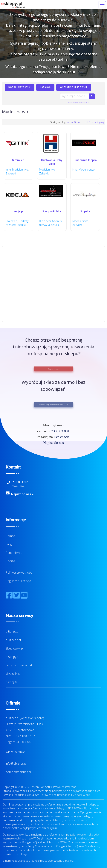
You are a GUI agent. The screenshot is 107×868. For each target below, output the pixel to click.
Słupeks (85, 211)
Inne (8, 170)
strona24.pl (13, 673)
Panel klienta (14, 553)
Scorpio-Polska (52, 211)
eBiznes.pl (12, 632)
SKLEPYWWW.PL (77, 808)
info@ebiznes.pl (16, 764)
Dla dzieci (12, 221)
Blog (9, 544)
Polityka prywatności (19, 572)
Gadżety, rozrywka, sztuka (17, 223)
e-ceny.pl (11, 682)
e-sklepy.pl (12, 657)
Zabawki (11, 173)
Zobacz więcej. (82, 795)
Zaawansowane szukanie (78, 103)
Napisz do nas (53, 443)
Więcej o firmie (15, 752)
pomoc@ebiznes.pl (18, 772)
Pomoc (10, 536)
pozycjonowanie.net (19, 665)
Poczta (10, 561)
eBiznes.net (13, 640)
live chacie (62, 437)
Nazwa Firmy (73, 122)
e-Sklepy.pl (61, 808)
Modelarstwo (20, 170)
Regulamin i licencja (18, 581)
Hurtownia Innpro (85, 160)
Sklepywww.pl (14, 648)
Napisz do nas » (22, 494)
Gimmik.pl (19, 160)
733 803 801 (60, 431)
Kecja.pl (19, 211)
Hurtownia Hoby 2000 (52, 162)
